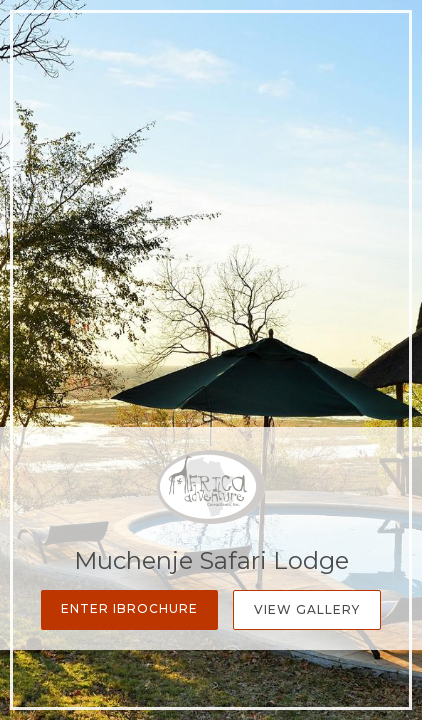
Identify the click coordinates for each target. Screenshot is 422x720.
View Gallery (307, 609)
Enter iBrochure (129, 608)
